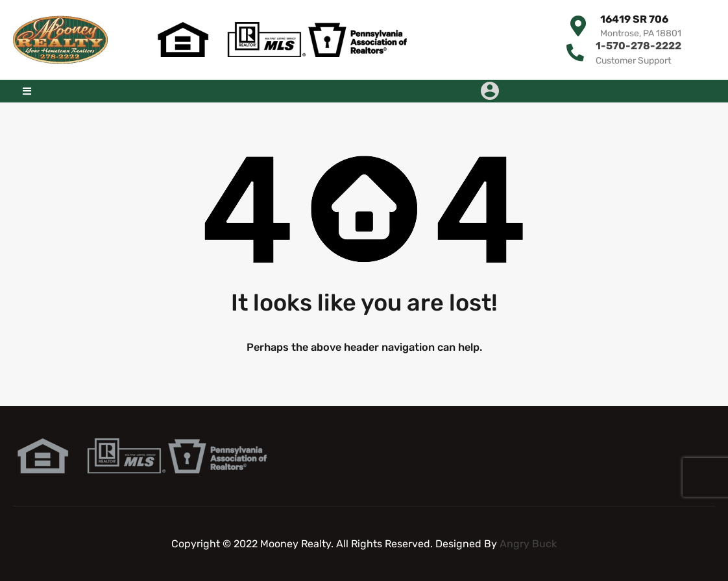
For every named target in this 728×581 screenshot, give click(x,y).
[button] (27, 90)
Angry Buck (528, 543)
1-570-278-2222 (638, 46)
